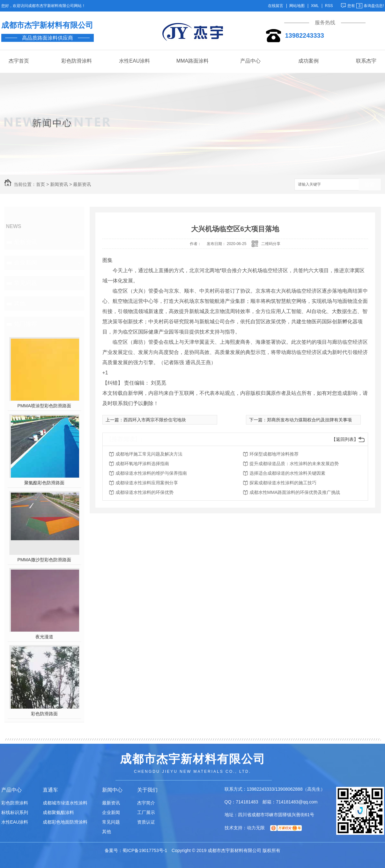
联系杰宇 (366, 61)
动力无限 (256, 828)
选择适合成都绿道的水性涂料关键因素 (287, 473)
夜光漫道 (44, 637)
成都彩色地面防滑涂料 (65, 822)
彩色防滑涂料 (77, 61)
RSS (329, 6)
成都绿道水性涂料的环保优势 (144, 492)
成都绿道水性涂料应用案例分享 (147, 483)
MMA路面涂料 (192, 61)
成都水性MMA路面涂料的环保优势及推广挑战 (295, 492)
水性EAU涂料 (134, 61)
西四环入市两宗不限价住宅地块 (155, 420)
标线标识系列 (15, 812)
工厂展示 (146, 812)
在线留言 (276, 6)
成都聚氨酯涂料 (58, 812)
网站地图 (297, 6)
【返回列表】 (345, 439)
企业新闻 (26, 263)
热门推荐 (26, 324)
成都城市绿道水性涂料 (65, 803)
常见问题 (26, 283)
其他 (20, 303)
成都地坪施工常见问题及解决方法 (149, 454)
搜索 (370, 185)
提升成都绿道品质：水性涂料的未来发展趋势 (294, 464)
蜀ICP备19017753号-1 (145, 850)
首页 (41, 184)
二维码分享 (271, 244)
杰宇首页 (19, 61)
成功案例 (308, 61)
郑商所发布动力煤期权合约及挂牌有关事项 (309, 420)
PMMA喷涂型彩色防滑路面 (44, 406)
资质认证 (146, 822)
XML (315, 6)
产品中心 (250, 61)
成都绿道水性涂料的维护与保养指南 (151, 473)
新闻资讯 (59, 184)
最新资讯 (82, 184)
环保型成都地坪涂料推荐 (274, 454)
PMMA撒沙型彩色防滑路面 (44, 560)
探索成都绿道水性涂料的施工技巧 (283, 483)
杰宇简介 (146, 803)
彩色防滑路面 (44, 714)
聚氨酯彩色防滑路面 (44, 483)
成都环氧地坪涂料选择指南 (142, 464)
